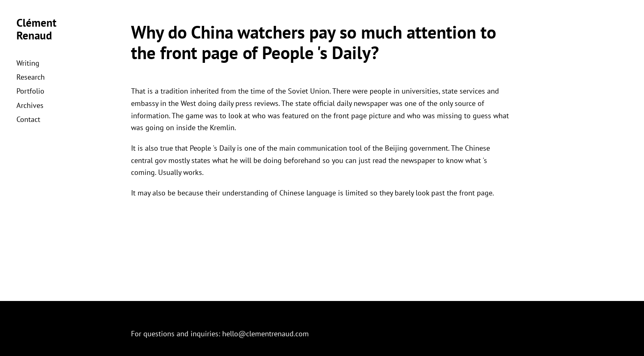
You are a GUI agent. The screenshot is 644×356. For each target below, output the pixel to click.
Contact (28, 119)
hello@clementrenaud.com (266, 334)
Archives (30, 105)
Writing (28, 63)
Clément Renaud (36, 29)
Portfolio (30, 91)
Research (31, 77)
